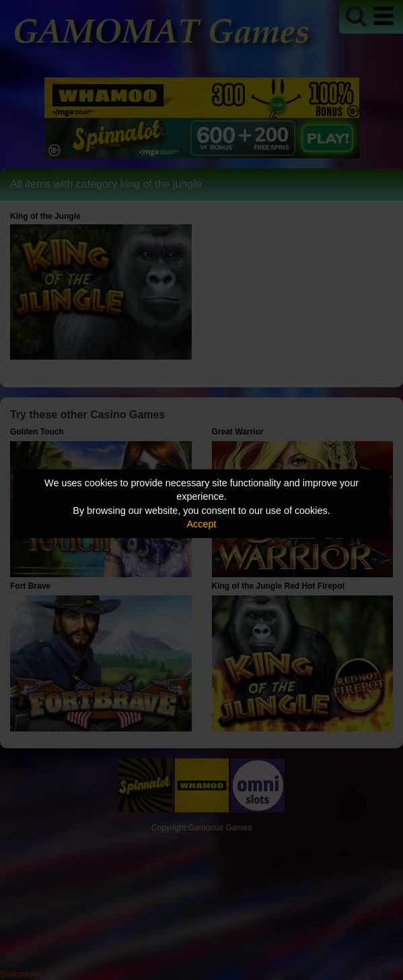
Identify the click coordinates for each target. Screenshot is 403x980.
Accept (202, 524)
